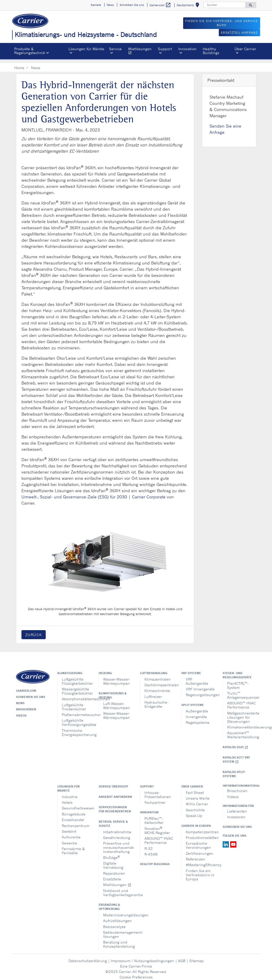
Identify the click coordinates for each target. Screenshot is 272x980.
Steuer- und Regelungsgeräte (237, 671)
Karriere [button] (96, 5)
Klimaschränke (157, 687)
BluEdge (111, 853)
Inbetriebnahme (117, 828)
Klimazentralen (158, 675)
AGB (182, 957)
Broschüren (26, 705)
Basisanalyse (114, 923)
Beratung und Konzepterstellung (118, 940)
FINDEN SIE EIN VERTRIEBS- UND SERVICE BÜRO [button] (222, 23)
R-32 (149, 845)
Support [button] (165, 49)
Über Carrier (192, 783)
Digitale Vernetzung (113, 861)
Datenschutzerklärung (88, 957)
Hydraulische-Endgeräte (156, 700)
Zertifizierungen (200, 849)
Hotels (67, 798)
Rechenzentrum (76, 822)
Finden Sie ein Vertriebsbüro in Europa (200, 871)
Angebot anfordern (115, 793)
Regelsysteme (198, 719)
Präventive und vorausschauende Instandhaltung (118, 843)
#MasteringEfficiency (200, 861)
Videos (21, 712)
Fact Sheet (195, 789)
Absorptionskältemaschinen (76, 695)
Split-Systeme (193, 701)
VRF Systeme (191, 669)
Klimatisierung (70, 669)
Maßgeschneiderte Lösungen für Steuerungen (242, 713)
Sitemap (197, 957)
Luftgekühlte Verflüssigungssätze (76, 719)
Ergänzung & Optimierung (109, 903)
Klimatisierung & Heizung (113, 691)
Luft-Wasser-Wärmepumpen (116, 702)
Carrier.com (26, 687)
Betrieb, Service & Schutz (113, 820)
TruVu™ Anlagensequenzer (242, 691)
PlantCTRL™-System (238, 681)
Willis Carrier (197, 800)
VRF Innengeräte (200, 685)
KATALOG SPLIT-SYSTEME (234, 770)
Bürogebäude (74, 810)
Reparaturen (114, 869)
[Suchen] (224, 5)
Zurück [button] (34, 631)
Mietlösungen (142, 51)
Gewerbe (69, 839)
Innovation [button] (187, 49)
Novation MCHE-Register (157, 826)
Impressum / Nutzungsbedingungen (142, 957)
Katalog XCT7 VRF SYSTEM (236, 756)
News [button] (110, 5)
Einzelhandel (73, 816)
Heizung (105, 669)
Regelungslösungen (200, 691)
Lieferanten (237, 807)
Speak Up (194, 812)
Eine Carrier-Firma (136, 962)
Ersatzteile (112, 875)
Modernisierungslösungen (118, 911)
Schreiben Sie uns (31, 693)
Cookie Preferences (136, 973)
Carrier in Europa (196, 822)
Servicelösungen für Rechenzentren (115, 805)
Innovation (149, 808)
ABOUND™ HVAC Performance (241, 701)
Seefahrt (69, 827)
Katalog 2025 (235, 743)
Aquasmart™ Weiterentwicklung (242, 731)
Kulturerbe (71, 833)
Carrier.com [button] (160, 5)
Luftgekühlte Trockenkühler (74, 703)
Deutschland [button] (189, 6)
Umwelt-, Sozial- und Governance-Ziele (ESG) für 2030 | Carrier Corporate (94, 493)
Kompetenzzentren (200, 828)
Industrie (70, 793)
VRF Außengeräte (197, 677)
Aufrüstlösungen (117, 917)
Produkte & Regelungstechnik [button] (30, 51)
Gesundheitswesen (76, 804)
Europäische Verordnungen (198, 841)
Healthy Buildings (211, 51)
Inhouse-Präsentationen (158, 791)
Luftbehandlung (154, 669)
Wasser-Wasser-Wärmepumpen (116, 677)
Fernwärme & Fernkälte (73, 847)
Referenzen (196, 855)
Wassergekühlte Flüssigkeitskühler (76, 687)
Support (147, 783)
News (20, 699)
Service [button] (115, 49)
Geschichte (195, 806)
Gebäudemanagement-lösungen (118, 930)
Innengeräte (196, 713)
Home (19, 64)
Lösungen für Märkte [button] (86, 49)
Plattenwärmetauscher (76, 711)
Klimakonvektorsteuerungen (242, 723)
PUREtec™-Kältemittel (154, 817)
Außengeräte (197, 707)
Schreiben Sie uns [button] (132, 5)
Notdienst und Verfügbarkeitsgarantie (118, 889)
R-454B (151, 850)
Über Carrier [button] (245, 49)
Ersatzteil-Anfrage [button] (239, 33)
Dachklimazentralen (159, 681)
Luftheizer (153, 693)
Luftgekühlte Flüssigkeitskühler (76, 677)
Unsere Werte (198, 794)
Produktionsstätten (200, 834)
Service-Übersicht (114, 783)
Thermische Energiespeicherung (76, 729)
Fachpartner (155, 798)
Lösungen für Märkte (69, 785)
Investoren (236, 813)
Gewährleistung (117, 834)
